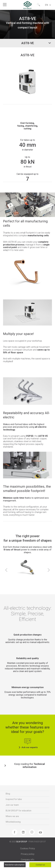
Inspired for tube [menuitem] (14, 799)
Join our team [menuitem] (12, 805)
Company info (28, 860)
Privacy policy (28, 854)
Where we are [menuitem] (12, 816)
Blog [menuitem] (8, 794)
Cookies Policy (28, 848)
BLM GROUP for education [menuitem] (18, 811)
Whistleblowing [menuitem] (13, 822)
